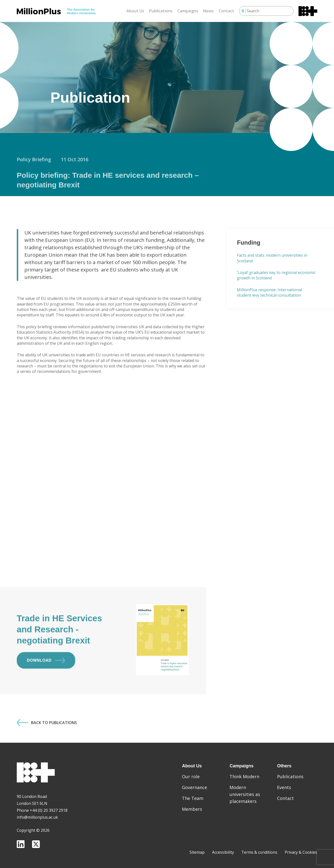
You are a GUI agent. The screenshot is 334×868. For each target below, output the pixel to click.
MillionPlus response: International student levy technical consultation (269, 308)
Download (46, 676)
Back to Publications (47, 738)
